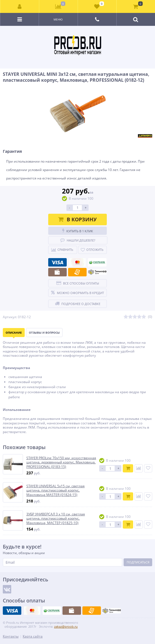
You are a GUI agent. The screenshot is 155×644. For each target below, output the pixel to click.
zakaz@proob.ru (66, 626)
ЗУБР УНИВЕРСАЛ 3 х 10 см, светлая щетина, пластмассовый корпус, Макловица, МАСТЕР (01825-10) (56, 519)
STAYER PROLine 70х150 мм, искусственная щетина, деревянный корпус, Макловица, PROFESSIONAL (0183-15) (61, 462)
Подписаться (138, 562)
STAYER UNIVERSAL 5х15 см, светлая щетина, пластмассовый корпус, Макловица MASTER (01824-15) (55, 491)
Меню (58, 19)
